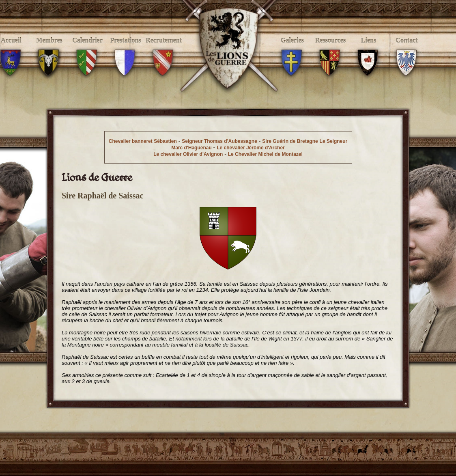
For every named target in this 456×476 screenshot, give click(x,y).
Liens (369, 49)
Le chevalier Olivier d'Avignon (188, 154)
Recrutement (164, 49)
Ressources (330, 49)
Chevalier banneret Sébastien (143, 141)
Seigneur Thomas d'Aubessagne (219, 141)
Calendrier (87, 49)
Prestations (126, 49)
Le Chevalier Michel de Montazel (265, 154)
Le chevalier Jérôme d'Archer (251, 148)
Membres (49, 49)
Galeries (292, 49)
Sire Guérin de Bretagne (290, 141)
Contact (407, 49)
